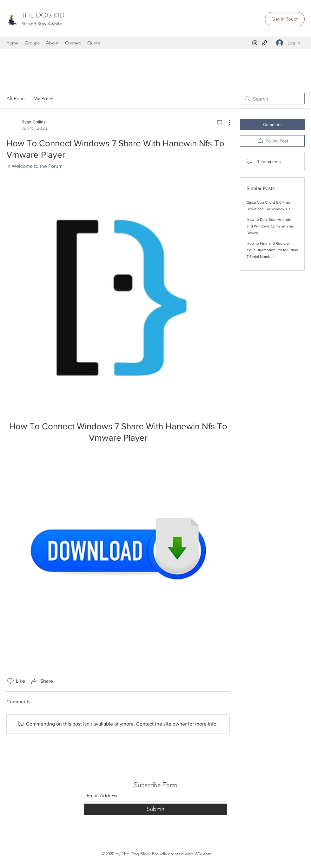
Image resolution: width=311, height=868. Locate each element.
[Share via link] (42, 681)
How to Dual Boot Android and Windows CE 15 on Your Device (271, 226)
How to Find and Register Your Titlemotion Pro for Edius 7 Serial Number (272, 250)
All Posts (16, 99)
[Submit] (155, 809)
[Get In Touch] (285, 19)
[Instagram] (255, 43)
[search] (272, 99)
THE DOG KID (43, 15)
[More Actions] (226, 122)
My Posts (43, 99)
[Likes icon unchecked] (10, 681)
